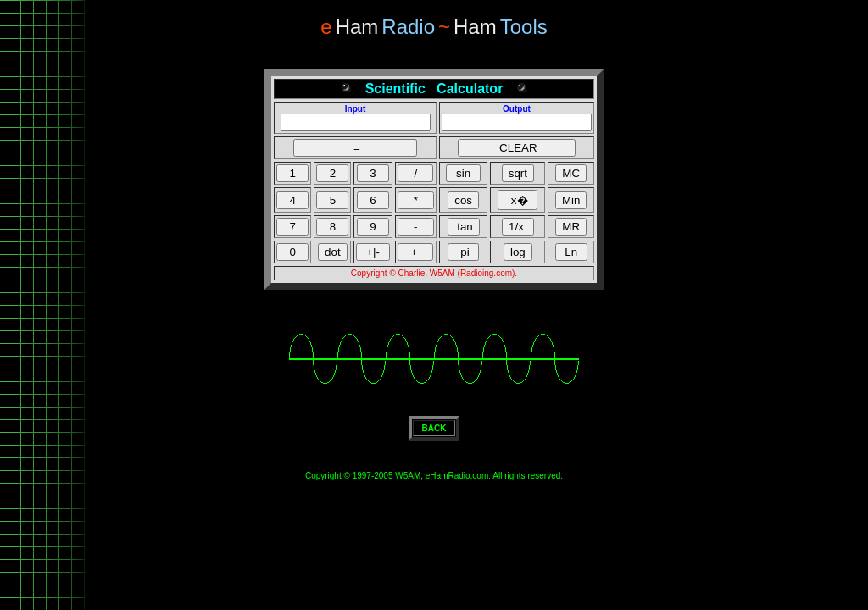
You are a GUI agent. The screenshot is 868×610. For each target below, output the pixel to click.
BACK (434, 428)
